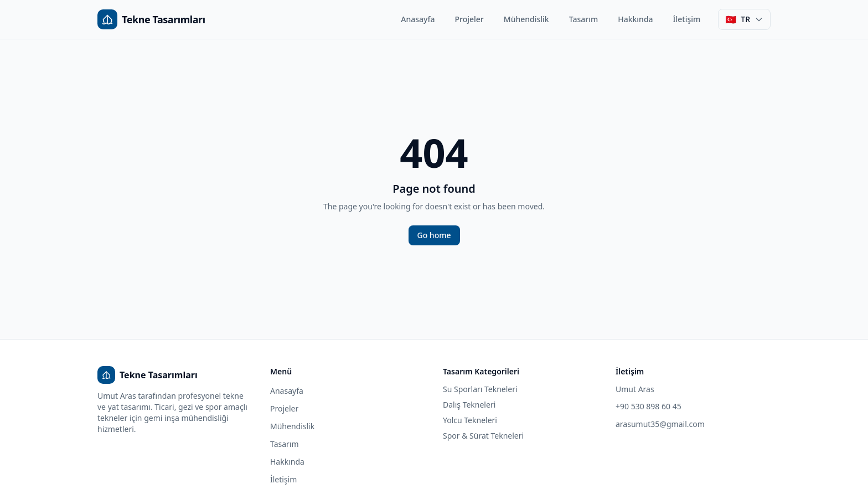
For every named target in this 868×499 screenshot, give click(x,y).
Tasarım (584, 19)
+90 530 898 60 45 (649, 406)
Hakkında (635, 19)
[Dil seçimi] (744, 19)
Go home (434, 235)
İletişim (687, 19)
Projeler (469, 19)
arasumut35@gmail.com (660, 424)
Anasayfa (418, 19)
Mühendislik (526, 19)
